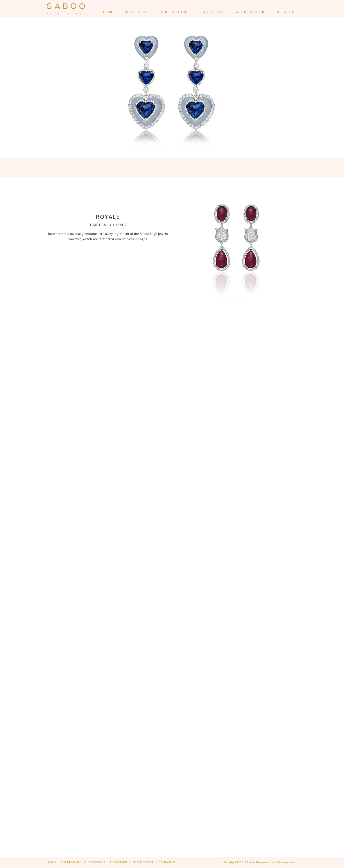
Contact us (167, 862)
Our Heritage (137, 12)
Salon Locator (250, 12)
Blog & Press (212, 12)
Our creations (174, 12)
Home (108, 12)
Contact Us (286, 12)
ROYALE (108, 217)
